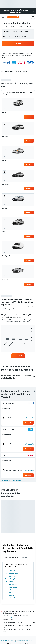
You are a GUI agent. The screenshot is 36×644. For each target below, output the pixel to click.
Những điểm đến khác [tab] (11, 557)
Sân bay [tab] (24, 557)
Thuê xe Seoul (10, 582)
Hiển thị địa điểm (29, 418)
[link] (18, 356)
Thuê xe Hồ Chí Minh (12, 574)
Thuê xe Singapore (11, 576)
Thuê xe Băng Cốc (11, 571)
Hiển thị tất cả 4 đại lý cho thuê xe (12, 480)
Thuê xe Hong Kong (11, 579)
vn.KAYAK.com (5, 640)
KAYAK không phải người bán (19, 623)
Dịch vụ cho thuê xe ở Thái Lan (25, 640)
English (20, 12)
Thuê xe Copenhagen (12, 598)
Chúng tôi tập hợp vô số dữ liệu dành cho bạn (19, 626)
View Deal (29, 117)
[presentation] (34, 391)
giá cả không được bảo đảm (10, 617)
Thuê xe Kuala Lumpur (12, 584)
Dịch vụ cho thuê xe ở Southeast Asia (17, 642)
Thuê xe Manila (10, 595)
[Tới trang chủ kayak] (13, 17)
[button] (34, 11)
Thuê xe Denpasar (11, 590)
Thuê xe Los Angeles (11, 587)
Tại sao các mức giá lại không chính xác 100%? (19, 630)
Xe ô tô (13, 640)
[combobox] (9, 27)
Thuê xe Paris (9, 592)
